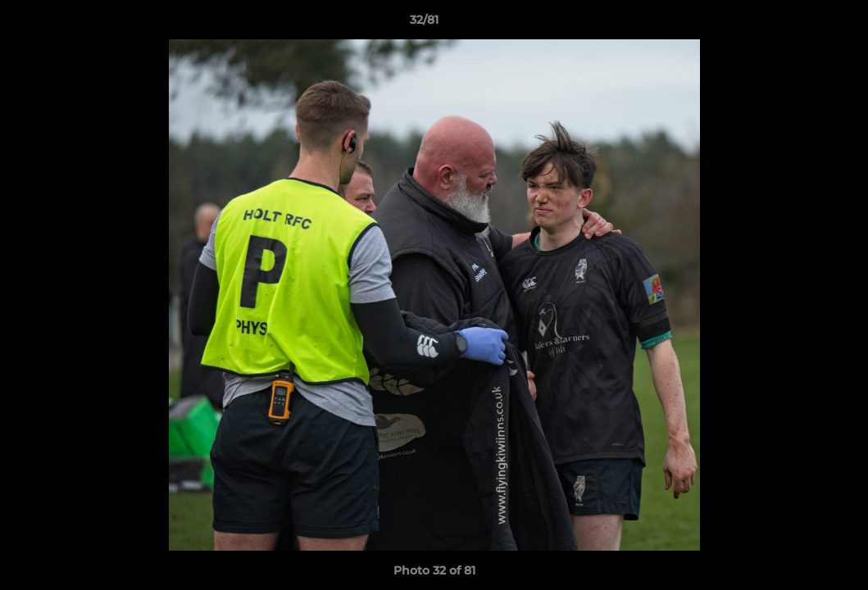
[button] (799, 24)
